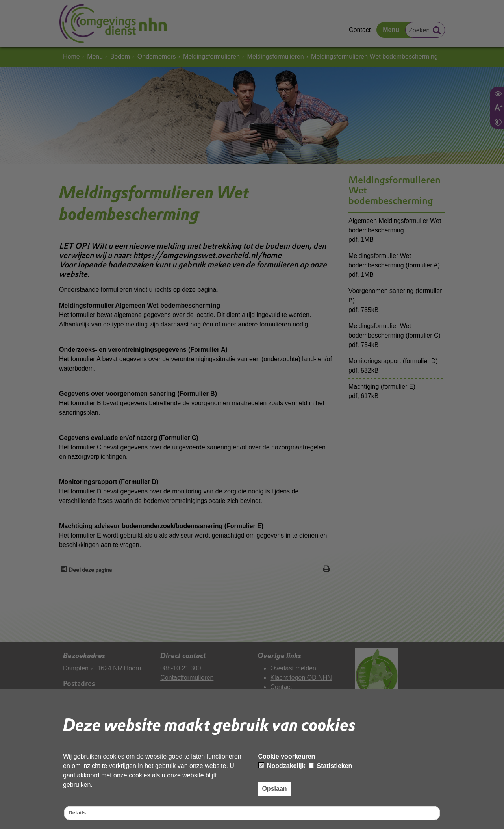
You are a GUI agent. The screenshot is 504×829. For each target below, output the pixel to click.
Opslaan (274, 787)
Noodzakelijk (282, 764)
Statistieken (330, 764)
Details (79, 812)
